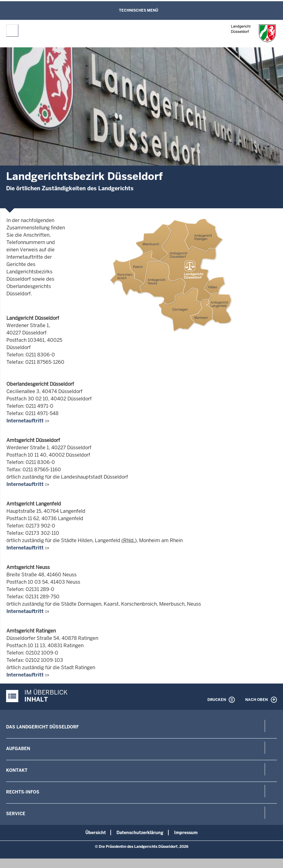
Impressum (186, 833)
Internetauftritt (25, 421)
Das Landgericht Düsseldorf (42, 727)
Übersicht (96, 833)
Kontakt (17, 770)
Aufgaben (18, 749)
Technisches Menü (139, 10)
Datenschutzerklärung (140, 833)
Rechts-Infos (23, 792)
